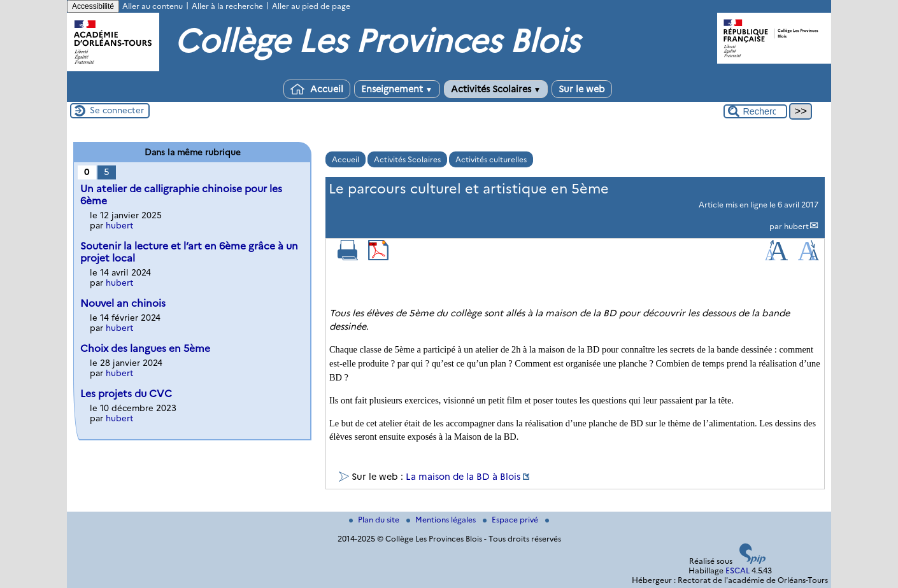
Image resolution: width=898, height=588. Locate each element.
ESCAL (738, 570)
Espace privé (511, 520)
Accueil (317, 89)
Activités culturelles (491, 159)
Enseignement (397, 89)
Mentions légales (442, 520)
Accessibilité (93, 6)
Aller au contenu (153, 6)
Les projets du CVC (126, 394)
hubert (796, 226)
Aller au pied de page (311, 6)
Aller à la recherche (227, 6)
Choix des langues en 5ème (145, 348)
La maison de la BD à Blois (463, 477)
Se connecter (117, 110)
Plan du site (375, 520)
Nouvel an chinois (123, 303)
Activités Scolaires (496, 89)
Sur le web (582, 89)
